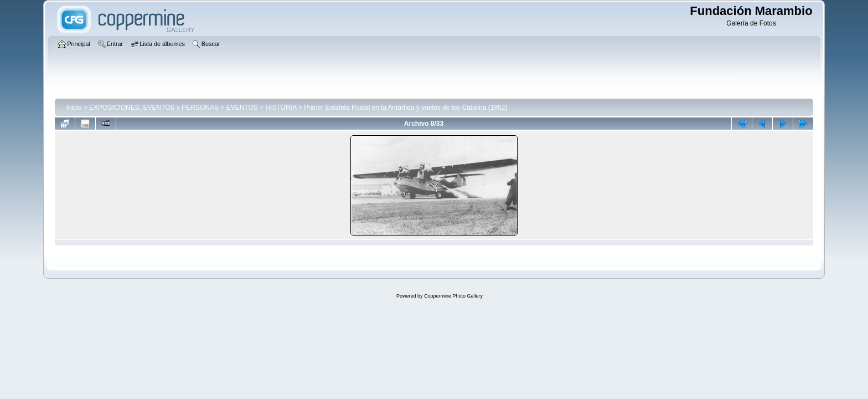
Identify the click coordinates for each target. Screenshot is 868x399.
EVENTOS (242, 108)
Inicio (74, 108)
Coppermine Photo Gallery (453, 296)
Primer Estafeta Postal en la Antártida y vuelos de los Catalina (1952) (406, 108)
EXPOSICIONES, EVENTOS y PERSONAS (154, 108)
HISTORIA (281, 108)
